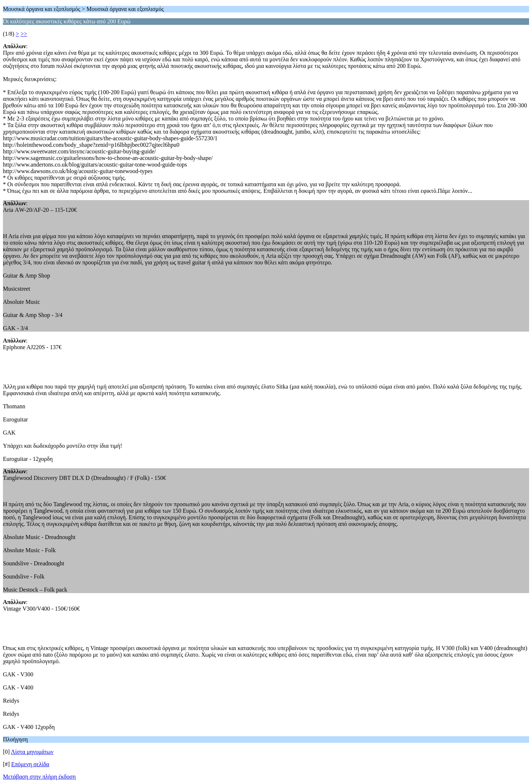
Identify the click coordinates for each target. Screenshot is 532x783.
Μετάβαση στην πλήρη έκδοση (39, 777)
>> (24, 34)
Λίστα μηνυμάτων (32, 752)
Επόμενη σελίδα (30, 764)
